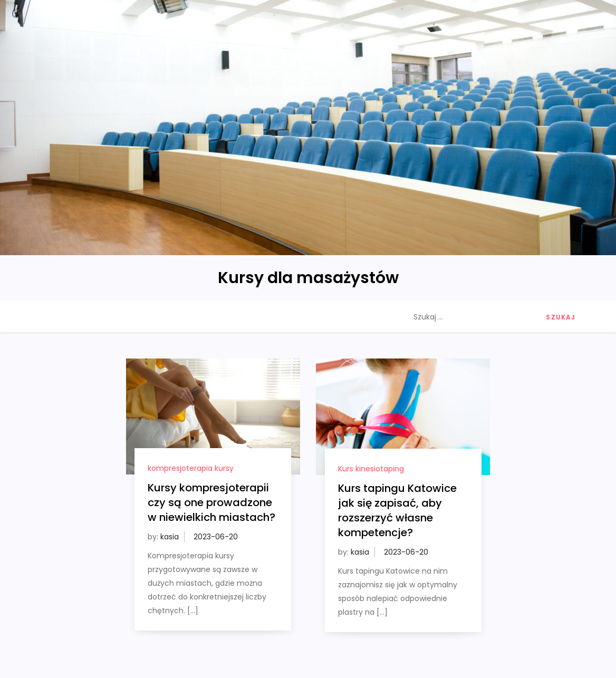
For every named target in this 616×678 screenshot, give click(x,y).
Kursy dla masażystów (308, 278)
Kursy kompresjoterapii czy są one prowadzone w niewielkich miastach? (211, 502)
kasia (170, 537)
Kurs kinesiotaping (371, 469)
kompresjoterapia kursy (191, 468)
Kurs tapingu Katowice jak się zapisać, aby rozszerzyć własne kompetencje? (397, 510)
